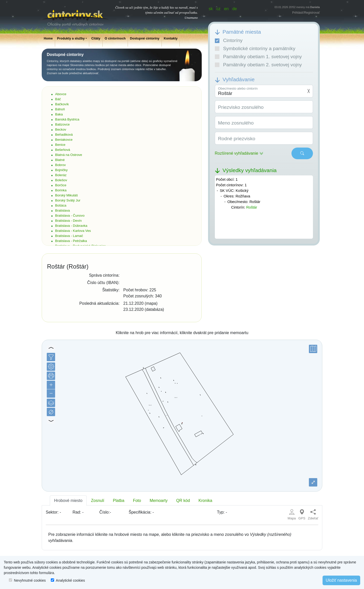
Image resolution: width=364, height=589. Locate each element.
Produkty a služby (71, 38)
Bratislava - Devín (68, 221)
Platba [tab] (119, 501)
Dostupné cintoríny (145, 38)
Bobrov (60, 165)
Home (48, 38)
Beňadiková (64, 135)
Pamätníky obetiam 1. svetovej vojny (258, 57)
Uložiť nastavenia (341, 580)
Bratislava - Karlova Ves (73, 231)
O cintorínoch (115, 38)
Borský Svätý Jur (68, 200)
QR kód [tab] (183, 501)
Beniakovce (64, 140)
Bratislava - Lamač (69, 236)
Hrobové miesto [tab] (68, 501)
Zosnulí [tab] (98, 501)
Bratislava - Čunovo (70, 216)
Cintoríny (229, 40)
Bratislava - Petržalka (71, 241)
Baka (59, 114)
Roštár (252, 207)
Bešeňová (63, 150)
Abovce (61, 94)
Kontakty (171, 38)
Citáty (96, 38)
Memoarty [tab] (159, 501)
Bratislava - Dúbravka (71, 226)
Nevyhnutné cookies (30, 580)
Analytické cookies (70, 580)
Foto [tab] (137, 501)
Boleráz (61, 175)
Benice (60, 145)
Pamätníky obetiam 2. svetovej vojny (258, 65)
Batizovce (62, 124)
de (235, 9)
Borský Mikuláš (66, 195)
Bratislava (63, 210)
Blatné (60, 160)
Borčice (61, 185)
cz (218, 9)
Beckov (61, 129)
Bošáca (61, 205)
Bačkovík (62, 104)
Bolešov (61, 180)
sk (211, 9)
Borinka (61, 190)
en (226, 9)
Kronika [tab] (205, 501)
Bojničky (61, 170)
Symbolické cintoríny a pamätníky (255, 48)
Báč (58, 99)
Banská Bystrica (67, 119)
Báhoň (60, 109)
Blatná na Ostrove (69, 155)
